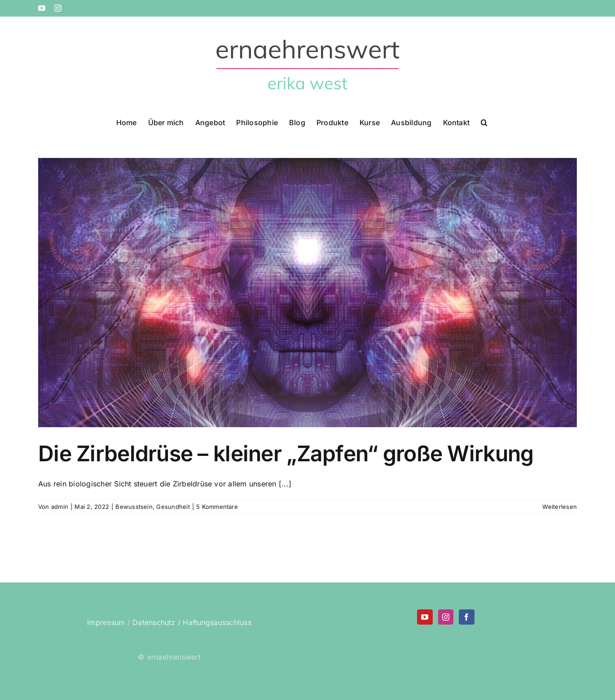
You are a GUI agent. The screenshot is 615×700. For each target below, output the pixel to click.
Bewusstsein (134, 507)
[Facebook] (466, 617)
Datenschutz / (156, 622)
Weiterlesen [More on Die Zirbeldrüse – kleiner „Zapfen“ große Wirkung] (560, 507)
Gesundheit (173, 507)
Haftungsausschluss (217, 622)
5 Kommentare (217, 507)
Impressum (106, 622)
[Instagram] (446, 617)
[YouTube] (425, 617)
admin (60, 507)
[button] (484, 122)
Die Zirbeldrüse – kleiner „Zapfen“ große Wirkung (286, 453)
